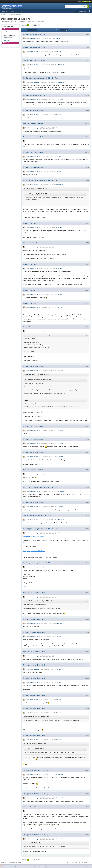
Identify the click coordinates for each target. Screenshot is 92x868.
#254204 (87, 835)
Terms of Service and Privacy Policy (83, 863)
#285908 (87, 487)
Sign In (80, 1)
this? (25, 587)
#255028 (87, 652)
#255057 (87, 619)
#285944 (87, 367)
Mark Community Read (32, 866)
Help (42, 866)
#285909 (87, 470)
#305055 (87, 78)
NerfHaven (5, 11)
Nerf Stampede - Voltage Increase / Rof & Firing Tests (40, 78)
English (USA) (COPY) (19, 866)
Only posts (7, 43)
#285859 (87, 503)
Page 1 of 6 (24, 25)
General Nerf (59, 774)
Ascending (72, 30)
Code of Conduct (70, 863)
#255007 (87, 709)
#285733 (87, 516)
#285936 (87, 439)
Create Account (87, 1)
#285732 (87, 529)
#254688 (87, 770)
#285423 (87, 563)
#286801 (87, 181)
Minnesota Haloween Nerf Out (33, 111)
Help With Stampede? (30, 223)
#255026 (87, 665)
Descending (64, 30)
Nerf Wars (59, 38)
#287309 (87, 167)
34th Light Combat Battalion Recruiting (35, 770)
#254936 (87, 736)
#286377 (87, 290)
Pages (6, 31)
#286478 (87, 264)
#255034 (87, 632)
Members (21, 11)
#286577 (87, 243)
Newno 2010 (27, 327)
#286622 (87, 223)
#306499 (87, 34)
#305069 (87, 61)
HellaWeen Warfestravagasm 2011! (34, 34)
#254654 (87, 807)
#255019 (87, 696)
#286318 (87, 303)
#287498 (87, 124)
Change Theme (8, 866)
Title (40, 30)
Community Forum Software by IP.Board (82, 866)
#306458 (87, 48)
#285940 (87, 426)
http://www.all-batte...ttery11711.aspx (33, 536)
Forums (13, 11)
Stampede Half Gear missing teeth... (35, 61)
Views (49, 30)
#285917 (87, 453)
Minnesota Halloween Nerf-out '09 (34, 593)
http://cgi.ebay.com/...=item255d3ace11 (34, 551)
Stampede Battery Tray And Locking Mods (37, 516)
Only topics (7, 40)
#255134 (87, 593)
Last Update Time (32, 30)
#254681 (87, 794)
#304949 (87, 95)
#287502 (87, 111)
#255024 (87, 678)
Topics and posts (8, 38)
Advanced (90, 6)
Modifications (61, 65)
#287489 (87, 137)
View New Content (81, 11)
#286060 (87, 327)
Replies (44, 30)
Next (35, 25)
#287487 (87, 152)
